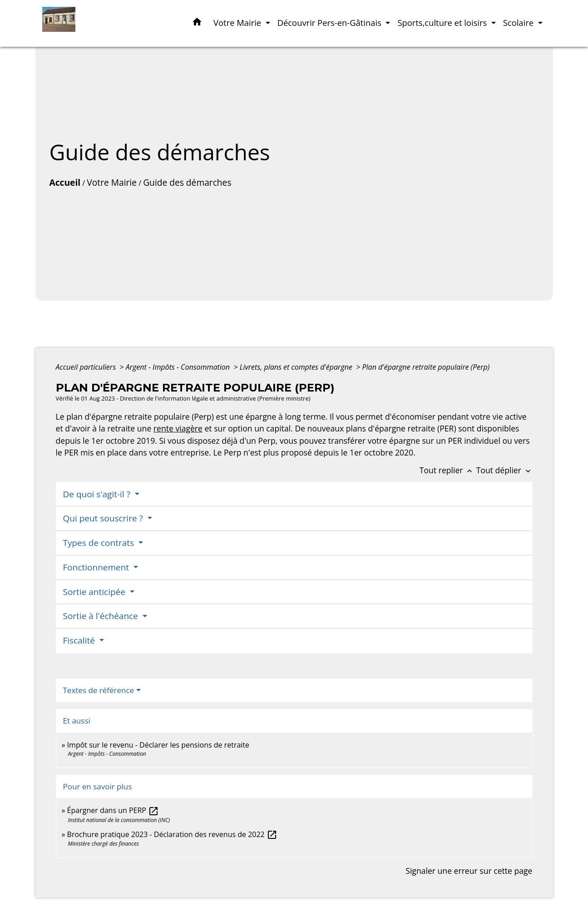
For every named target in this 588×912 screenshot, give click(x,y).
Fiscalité (80, 640)
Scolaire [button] (519, 22)
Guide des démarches (187, 182)
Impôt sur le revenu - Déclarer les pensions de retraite (158, 745)
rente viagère (178, 428)
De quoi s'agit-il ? (98, 494)
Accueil (65, 182)
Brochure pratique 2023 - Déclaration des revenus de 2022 (172, 834)
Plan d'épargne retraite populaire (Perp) (426, 367)
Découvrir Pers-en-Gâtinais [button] (331, 22)
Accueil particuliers (87, 367)
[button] (197, 23)
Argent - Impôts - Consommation (179, 367)
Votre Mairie (112, 182)
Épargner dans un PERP (113, 810)
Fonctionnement (97, 567)
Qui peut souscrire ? (104, 518)
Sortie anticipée (95, 592)
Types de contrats (100, 543)
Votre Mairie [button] (238, 22)
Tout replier (448, 470)
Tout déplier (504, 470)
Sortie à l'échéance (102, 616)
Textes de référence (99, 690)
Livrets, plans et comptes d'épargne (297, 367)
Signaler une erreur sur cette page (469, 871)
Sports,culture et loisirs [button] (443, 22)
